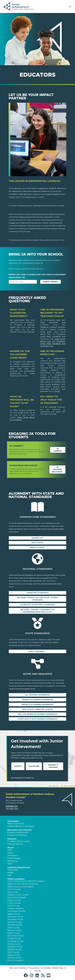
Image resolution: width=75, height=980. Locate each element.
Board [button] (10, 853)
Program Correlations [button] (17, 835)
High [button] (9, 875)
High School (37, 543)
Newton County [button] (15, 930)
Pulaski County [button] (14, 938)
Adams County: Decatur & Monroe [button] (23, 884)
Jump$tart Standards (37, 593)
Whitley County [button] (14, 958)
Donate (18, 766)
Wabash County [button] (15, 949)
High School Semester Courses (38, 709)
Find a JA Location (15, 960)
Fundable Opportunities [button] (18, 841)
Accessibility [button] (46, 968)
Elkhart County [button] (14, 900)
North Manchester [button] (16, 936)
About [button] (11, 848)
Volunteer (34, 766)
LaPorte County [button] (15, 922)
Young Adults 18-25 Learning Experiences (38, 719)
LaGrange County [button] (15, 919)
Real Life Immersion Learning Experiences (38, 714)
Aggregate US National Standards (37, 605)
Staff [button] (9, 850)
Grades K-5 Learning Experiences (38, 700)
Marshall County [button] (15, 925)
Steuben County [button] (15, 947)
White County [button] (14, 955)
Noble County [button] (14, 933)
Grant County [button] (13, 906)
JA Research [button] (13, 855)
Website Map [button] (58, 968)
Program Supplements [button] (18, 832)
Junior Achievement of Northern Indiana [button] (26, 881)
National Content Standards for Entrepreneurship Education (37, 611)
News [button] (10, 864)
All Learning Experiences (38, 695)
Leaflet (50, 786)
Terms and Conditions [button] (18, 968)
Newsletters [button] (13, 861)
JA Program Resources (57, 469)
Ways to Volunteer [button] (16, 824)
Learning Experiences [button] (19, 867)
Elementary (37, 538)
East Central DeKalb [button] (16, 898)
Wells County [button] (13, 952)
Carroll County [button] (14, 889)
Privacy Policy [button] (34, 968)
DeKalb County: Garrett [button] (18, 895)
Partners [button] (12, 839)
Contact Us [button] (12, 806)
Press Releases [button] (14, 858)
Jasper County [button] (14, 914)
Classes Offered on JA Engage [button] (21, 826)
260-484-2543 (12, 809)
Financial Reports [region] (15, 844)
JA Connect (58, 450)
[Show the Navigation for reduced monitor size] (70, 7)
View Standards (37, 651)
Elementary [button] (13, 870)
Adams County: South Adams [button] (20, 887)
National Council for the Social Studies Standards (38, 599)
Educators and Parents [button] (19, 830)
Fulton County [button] (14, 903)
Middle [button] (10, 873)
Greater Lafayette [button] (15, 908)
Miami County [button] (13, 928)
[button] (26, 975)
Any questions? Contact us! (22, 778)
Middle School (37, 548)
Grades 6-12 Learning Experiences (37, 704)
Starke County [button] (14, 944)
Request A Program (53, 766)
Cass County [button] (13, 892)
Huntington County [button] (16, 911)
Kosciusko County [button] (15, 917)
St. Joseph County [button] (15, 941)
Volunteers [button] (13, 821)
